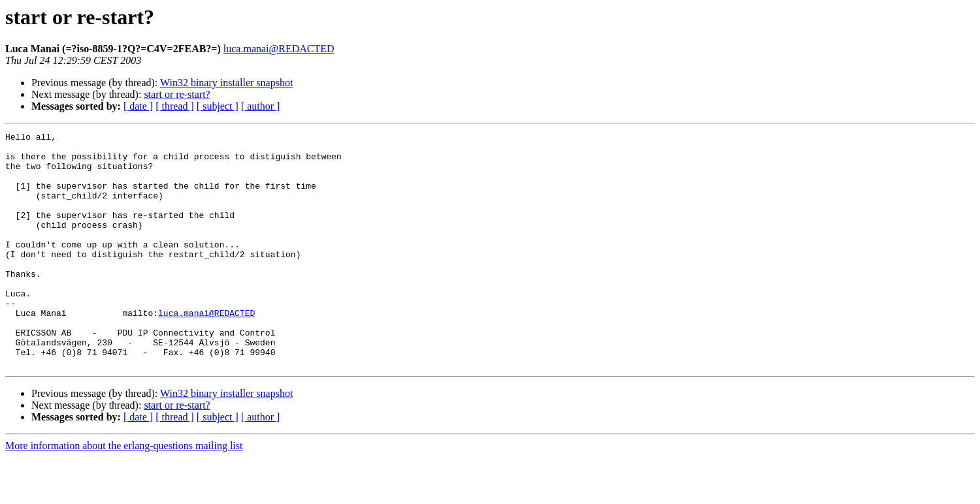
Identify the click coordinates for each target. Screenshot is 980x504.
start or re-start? (177, 94)
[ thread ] (175, 106)
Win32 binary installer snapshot (226, 83)
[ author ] (261, 106)
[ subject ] (218, 106)
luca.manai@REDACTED (279, 49)
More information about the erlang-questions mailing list (124, 493)
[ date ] (138, 106)
